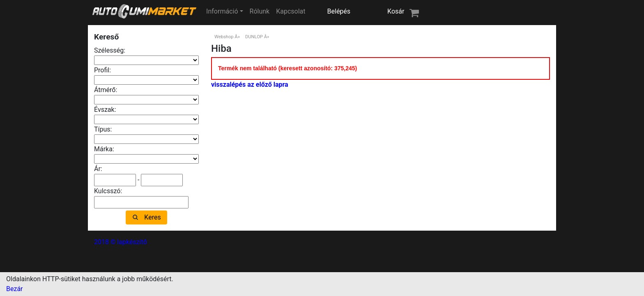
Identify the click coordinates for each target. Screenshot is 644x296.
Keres (152, 217)
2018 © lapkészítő (121, 242)
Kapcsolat (291, 11)
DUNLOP (254, 37)
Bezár (15, 289)
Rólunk (260, 11)
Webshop (224, 37)
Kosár (396, 11)
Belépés (339, 11)
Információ (222, 11)
